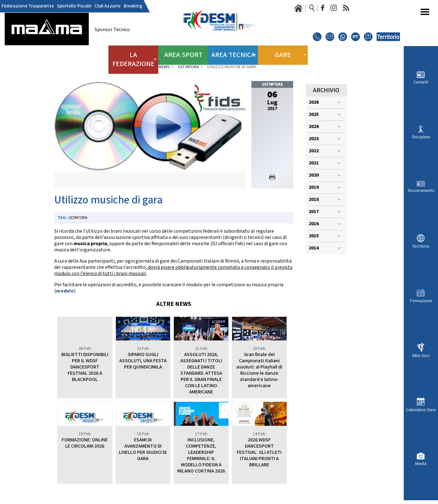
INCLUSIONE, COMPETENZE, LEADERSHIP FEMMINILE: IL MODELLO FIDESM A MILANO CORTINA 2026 (201, 456)
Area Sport (183, 53)
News (164, 67)
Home (145, 67)
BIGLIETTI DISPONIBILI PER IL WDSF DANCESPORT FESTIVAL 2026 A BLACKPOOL (85, 367)
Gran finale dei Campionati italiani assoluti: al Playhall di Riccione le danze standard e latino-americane (259, 370)
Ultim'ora (189, 67)
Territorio (421, 246)
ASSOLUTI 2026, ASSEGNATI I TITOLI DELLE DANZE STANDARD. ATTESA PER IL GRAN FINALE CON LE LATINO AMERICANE (201, 373)
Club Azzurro (100, 6)
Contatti (421, 82)
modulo (65, 291)
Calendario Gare (421, 410)
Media (421, 464)
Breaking (123, 6)
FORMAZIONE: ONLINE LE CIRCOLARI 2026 (85, 443)
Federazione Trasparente (26, 6)
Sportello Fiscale (69, 6)
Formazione (421, 301)
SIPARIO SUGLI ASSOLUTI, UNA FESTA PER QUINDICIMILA (143, 361)
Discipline (421, 137)
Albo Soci (421, 356)
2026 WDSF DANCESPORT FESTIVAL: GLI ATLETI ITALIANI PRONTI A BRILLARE (259, 452)
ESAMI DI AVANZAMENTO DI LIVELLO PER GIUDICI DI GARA (143, 449)
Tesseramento (421, 190)
